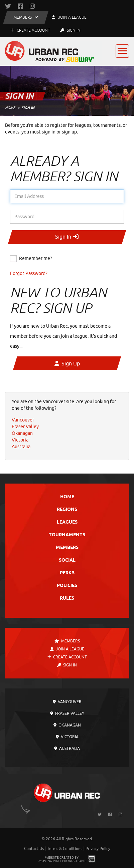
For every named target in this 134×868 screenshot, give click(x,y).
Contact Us (34, 849)
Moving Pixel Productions (62, 861)
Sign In (70, 30)
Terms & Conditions (65, 849)
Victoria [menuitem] (20, 440)
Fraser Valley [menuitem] (25, 427)
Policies (67, 586)
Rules (67, 599)
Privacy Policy (98, 849)
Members (67, 548)
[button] (26, 18)
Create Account (30, 30)
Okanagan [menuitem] (22, 433)
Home (10, 108)
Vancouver (67, 702)
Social (67, 560)
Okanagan (67, 725)
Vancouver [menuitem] (23, 420)
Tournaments (67, 535)
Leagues (67, 522)
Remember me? (36, 258)
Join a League (67, 649)
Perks (67, 573)
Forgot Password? (29, 273)
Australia (67, 749)
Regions (67, 510)
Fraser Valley (67, 713)
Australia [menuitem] (21, 447)
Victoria (67, 737)
